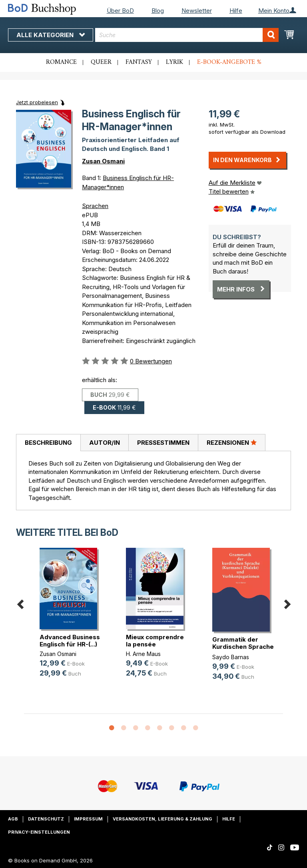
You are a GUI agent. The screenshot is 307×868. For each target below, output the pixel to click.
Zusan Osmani (103, 161)
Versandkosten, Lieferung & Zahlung (162, 819)
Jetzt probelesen (37, 102)
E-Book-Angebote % (229, 62)
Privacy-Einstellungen (39, 832)
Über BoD (120, 11)
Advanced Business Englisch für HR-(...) (70, 641)
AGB (13, 819)
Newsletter (197, 11)
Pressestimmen (163, 443)
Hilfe (236, 11)
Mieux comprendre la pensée (155, 641)
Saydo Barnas (231, 657)
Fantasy (139, 62)
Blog (158, 11)
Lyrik (174, 62)
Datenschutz (46, 819)
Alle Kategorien (51, 35)
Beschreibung (48, 443)
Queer (101, 62)
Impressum (88, 819)
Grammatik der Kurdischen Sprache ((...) (243, 647)
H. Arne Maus (143, 654)
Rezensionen (232, 442)
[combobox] (187, 35)
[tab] (48, 443)
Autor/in (105, 443)
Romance (61, 62)
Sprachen (95, 206)
